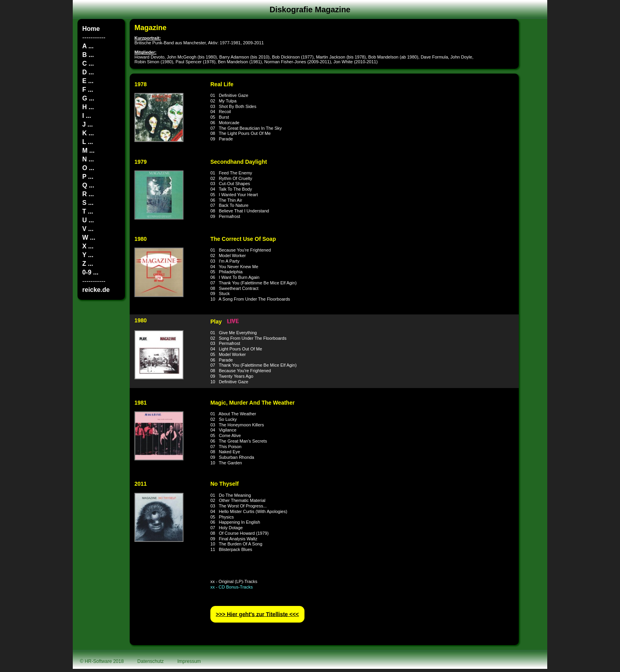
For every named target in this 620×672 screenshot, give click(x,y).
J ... (88, 124)
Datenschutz (150, 661)
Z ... (88, 264)
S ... (88, 203)
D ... (88, 72)
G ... (88, 98)
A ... (88, 46)
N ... (88, 159)
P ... (88, 177)
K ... (88, 133)
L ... (88, 142)
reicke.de (96, 290)
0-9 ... (90, 272)
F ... (88, 90)
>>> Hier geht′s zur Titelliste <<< (257, 614)
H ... (88, 107)
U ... (88, 220)
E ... (88, 81)
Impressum (189, 661)
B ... (88, 55)
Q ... (88, 185)
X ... (88, 246)
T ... (88, 211)
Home (91, 29)
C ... (88, 63)
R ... (88, 194)
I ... (87, 116)
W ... (89, 238)
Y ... (88, 255)
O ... (88, 168)
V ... (88, 229)
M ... (88, 150)
